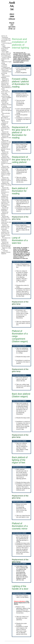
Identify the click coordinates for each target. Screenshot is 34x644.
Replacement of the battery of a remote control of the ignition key (6, 110)
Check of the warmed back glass (6, 95)
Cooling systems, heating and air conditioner (6, 49)
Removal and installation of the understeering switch (6, 158)
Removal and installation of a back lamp (6, 138)
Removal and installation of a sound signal (5, 100)
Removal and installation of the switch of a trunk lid (6, 179)
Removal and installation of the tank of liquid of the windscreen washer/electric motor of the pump (6, 220)
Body (3, 75)
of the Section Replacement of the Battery (22, 603)
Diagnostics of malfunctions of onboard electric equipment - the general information (6, 83)
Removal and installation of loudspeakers (5, 209)
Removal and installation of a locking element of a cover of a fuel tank (6, 244)
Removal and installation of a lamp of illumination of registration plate (6, 143)
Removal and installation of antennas (5, 213)
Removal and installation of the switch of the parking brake (6, 184)
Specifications (5, 79)
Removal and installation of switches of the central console (5, 197)
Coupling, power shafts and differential (6, 68)
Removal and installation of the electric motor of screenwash (5, 227)
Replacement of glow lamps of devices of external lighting (6, 118)
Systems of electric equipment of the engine (6, 59)
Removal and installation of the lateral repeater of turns (5, 128)
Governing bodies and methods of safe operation (6, 40)
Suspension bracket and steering (6, 72)
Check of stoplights (7, 97)
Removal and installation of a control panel (5, 153)
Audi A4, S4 (4, 36)
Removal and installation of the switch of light (5, 168)
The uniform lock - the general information (6, 239)
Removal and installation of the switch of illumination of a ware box (5, 191)
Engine (4, 46)
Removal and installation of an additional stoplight (6, 133)
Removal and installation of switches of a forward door (6, 163)
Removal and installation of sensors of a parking (6, 105)
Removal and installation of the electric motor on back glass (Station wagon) (6, 234)
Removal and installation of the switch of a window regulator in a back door (6, 173)
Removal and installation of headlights (5, 123)
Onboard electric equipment (5, 77)
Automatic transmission (4, 65)
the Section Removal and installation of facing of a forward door (23, 611)
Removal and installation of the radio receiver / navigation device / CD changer (6, 203)
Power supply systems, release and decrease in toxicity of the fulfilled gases (6, 54)
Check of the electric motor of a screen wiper (6, 92)
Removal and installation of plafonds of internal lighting (6, 148)
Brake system (5, 70)
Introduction (5, 37)
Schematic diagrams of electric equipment (6, 252)
